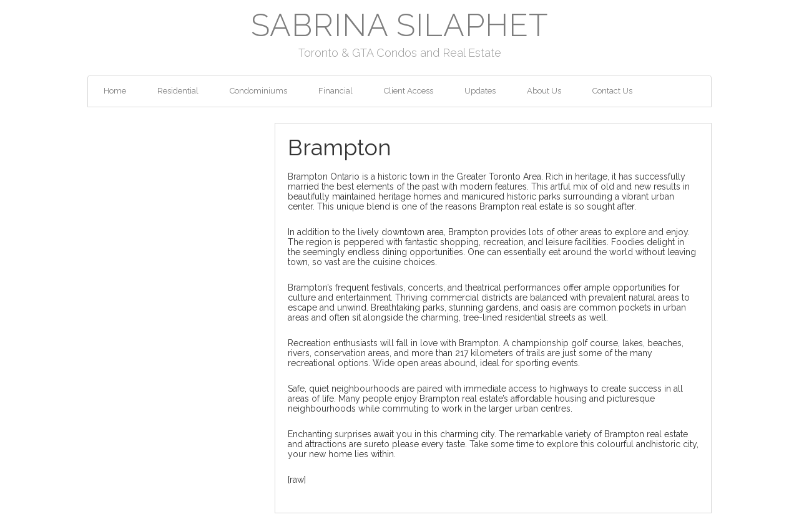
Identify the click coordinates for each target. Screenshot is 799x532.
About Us (544, 91)
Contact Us (612, 91)
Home (115, 91)
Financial (336, 91)
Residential (178, 91)
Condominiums (258, 91)
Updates (480, 91)
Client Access (409, 91)
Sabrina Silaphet (399, 25)
